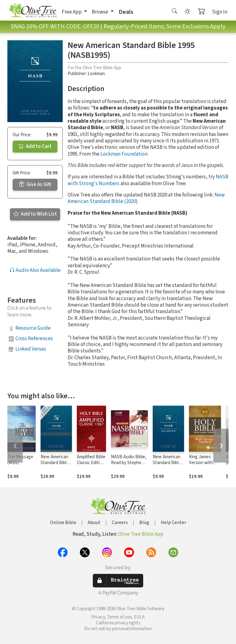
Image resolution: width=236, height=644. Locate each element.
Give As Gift (35, 185)
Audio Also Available (35, 270)
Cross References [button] (34, 339)
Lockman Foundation (124, 154)
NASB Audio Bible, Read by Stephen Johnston (129, 463)
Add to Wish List (35, 214)
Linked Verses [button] (31, 349)
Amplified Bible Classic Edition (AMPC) (91, 463)
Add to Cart (35, 146)
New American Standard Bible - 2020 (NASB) (168, 463)
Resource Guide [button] (33, 328)
